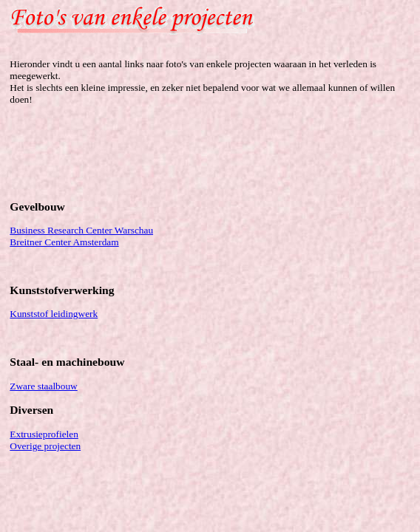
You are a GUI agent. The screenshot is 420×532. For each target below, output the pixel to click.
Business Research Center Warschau (81, 230)
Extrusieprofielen (44, 434)
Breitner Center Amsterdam (64, 242)
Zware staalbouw (43, 386)
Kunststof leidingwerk (54, 314)
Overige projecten (45, 446)
